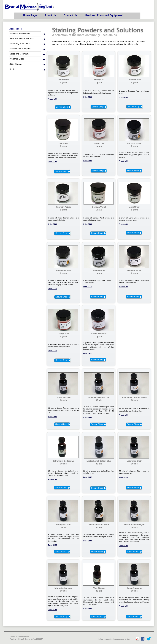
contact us (89, 44)
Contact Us (70, 15)
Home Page (30, 15)
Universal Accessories (20, 34)
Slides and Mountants (19, 54)
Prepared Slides (17, 59)
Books (12, 69)
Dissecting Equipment (20, 43)
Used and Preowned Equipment (104, 15)
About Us (50, 15)
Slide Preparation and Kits (22, 38)
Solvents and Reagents (20, 49)
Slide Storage (16, 64)
